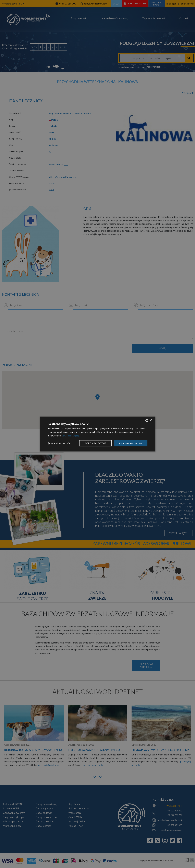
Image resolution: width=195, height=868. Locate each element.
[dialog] (98, 434)
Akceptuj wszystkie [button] (130, 443)
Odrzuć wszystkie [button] (94, 443)
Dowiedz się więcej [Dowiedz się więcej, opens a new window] (71, 435)
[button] (60, 443)
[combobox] (147, 420)
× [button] (151, 420)
